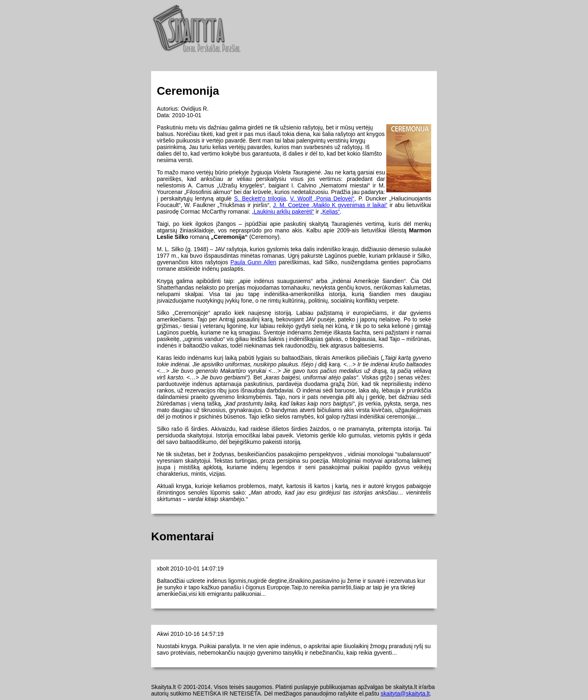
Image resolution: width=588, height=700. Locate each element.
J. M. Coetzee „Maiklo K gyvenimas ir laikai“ (330, 205)
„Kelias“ (330, 212)
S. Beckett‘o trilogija (260, 198)
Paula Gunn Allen (253, 262)
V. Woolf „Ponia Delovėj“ (322, 198)
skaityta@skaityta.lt (405, 693)
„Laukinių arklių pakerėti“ (283, 212)
